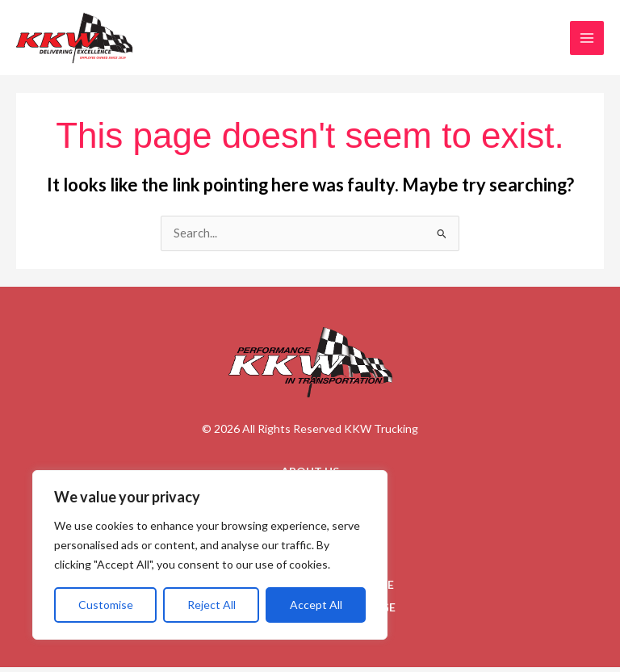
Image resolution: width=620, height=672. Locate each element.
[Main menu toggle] (587, 40)
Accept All (316, 605)
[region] (210, 555)
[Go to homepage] (310, 367)
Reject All (212, 605)
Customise (106, 605)
